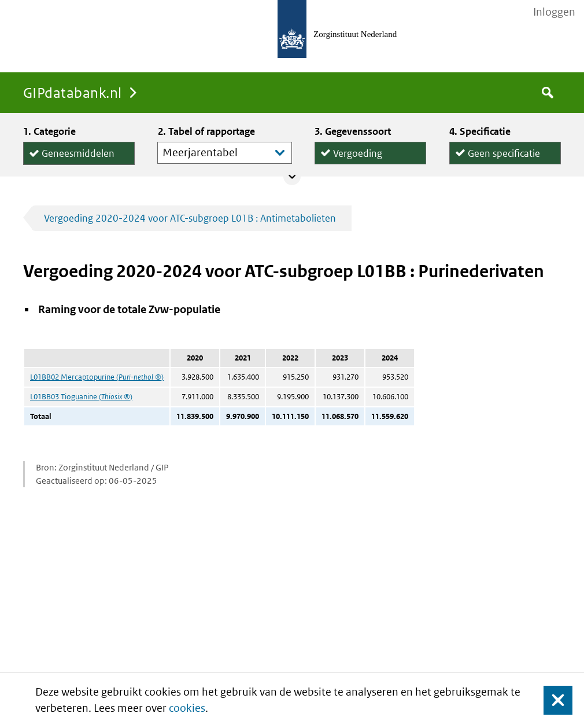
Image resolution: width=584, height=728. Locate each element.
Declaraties (370, 163)
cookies (187, 708)
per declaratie (497, 163)
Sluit (549, 700)
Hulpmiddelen (72, 165)
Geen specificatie (504, 151)
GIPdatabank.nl (73, 92)
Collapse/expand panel (292, 177)
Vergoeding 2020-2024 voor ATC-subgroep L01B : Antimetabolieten (190, 218)
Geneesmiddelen (78, 151)
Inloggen (554, 12)
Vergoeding (358, 151)
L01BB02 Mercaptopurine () (97, 377)
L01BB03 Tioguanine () (81, 397)
